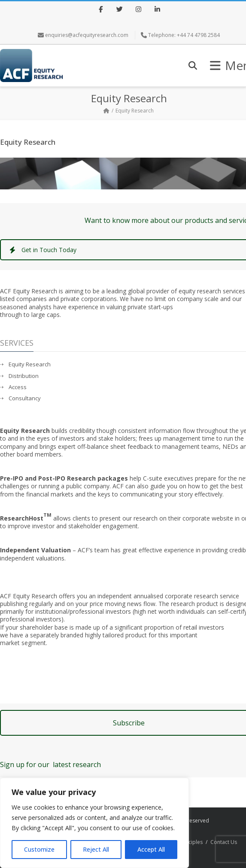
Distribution (24, 376)
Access (18, 387)
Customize (39, 849)
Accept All (151, 849)
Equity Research (30, 364)
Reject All (96, 849)
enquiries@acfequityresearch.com (87, 35)
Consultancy (25, 398)
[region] (94, 823)
